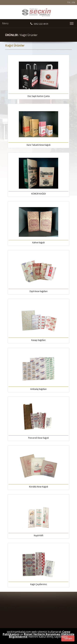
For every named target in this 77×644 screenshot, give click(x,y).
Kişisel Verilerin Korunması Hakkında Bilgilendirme (42, 635)
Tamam (68, 638)
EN (75, 2)
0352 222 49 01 (41, 24)
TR (69, 2)
